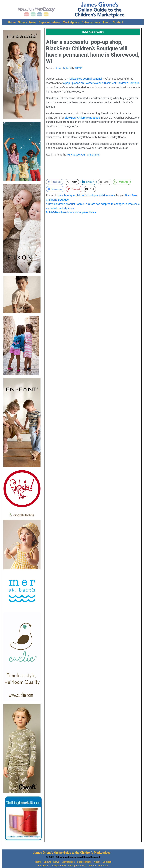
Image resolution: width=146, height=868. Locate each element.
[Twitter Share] (72, 182)
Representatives (50, 22)
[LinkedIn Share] (89, 182)
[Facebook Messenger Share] (55, 189)
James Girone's (43, 853)
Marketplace (71, 22)
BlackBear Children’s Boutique (122, 83)
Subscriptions (91, 22)
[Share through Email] (105, 182)
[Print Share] (90, 189)
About (106, 22)
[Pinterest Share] (74, 189)
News (33, 22)
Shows (22, 22)
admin (78, 68)
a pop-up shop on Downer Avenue (83, 83)
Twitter (92, 866)
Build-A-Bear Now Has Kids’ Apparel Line (71, 212)
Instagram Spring (77, 866)
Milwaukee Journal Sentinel (86, 79)
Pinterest (103, 866)
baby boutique (66, 195)
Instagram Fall (58, 866)
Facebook (43, 866)
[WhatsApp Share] (122, 182)
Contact (118, 22)
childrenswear (107, 195)
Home (12, 22)
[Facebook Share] (55, 182)
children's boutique (87, 195)
